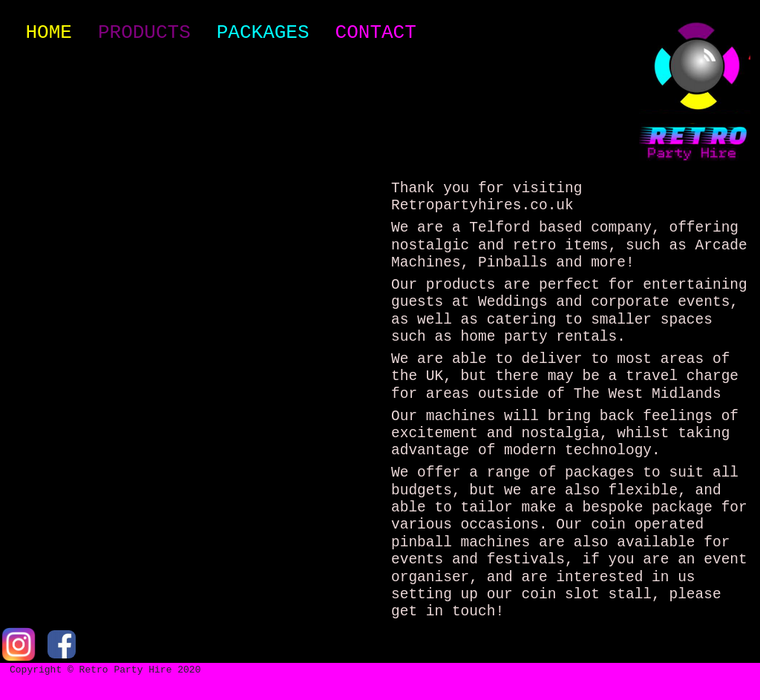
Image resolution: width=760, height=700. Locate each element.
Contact (376, 33)
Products (144, 33)
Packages (263, 33)
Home (52, 32)
